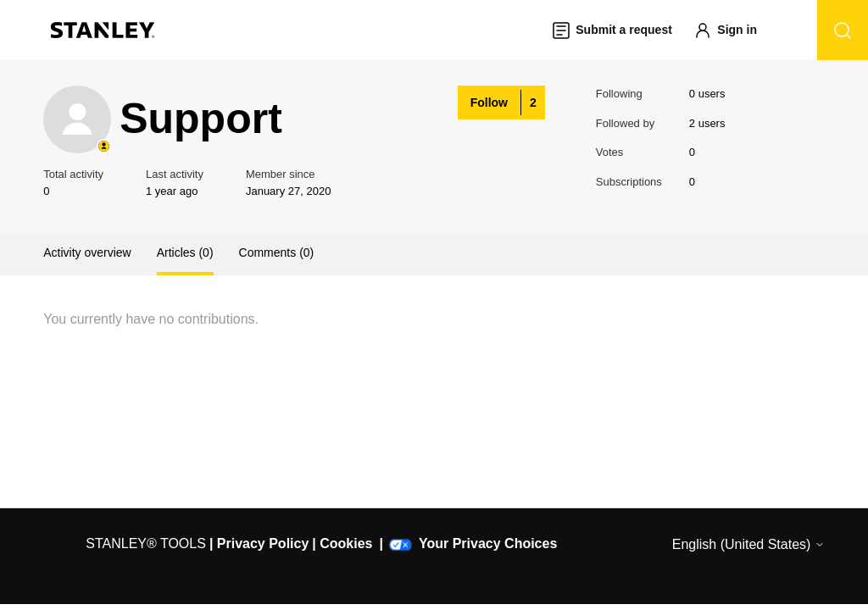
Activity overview (87, 252)
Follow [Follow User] (489, 103)
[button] (733, 30)
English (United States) (748, 544)
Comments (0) (277, 252)
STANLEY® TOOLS (146, 543)
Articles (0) (185, 252)
